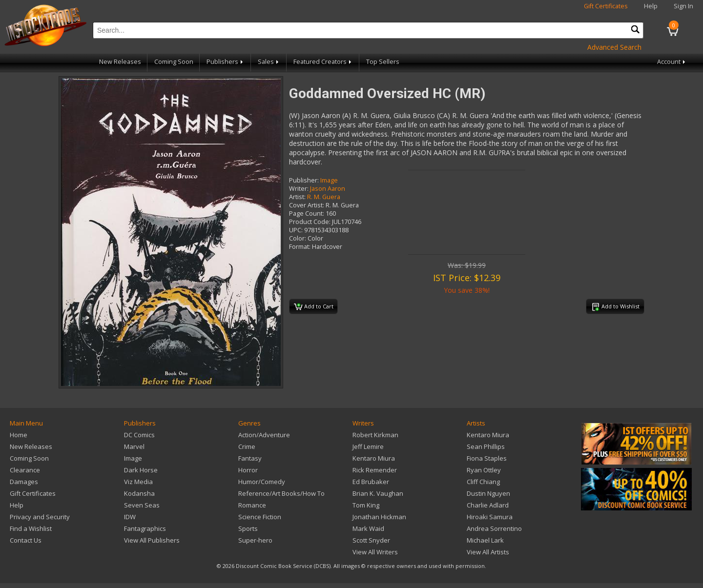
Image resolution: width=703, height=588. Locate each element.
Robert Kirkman (375, 435)
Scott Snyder (371, 540)
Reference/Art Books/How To (281, 493)
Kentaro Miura (374, 458)
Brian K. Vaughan (378, 493)
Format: (300, 247)
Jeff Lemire (368, 446)
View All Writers (375, 552)
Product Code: (310, 222)
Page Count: (307, 213)
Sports (248, 528)
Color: (298, 238)
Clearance (25, 470)
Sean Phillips (486, 446)
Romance (252, 505)
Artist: (297, 197)
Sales (269, 62)
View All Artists (488, 552)
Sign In (683, 6)
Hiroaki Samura (490, 517)
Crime (247, 446)
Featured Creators (323, 62)
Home (19, 435)
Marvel (134, 446)
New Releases (120, 62)
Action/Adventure (264, 435)
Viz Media (138, 482)
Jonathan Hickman (379, 517)
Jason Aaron (328, 189)
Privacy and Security (40, 517)
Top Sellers (383, 62)
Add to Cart (314, 307)
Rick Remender (375, 470)
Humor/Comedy (262, 482)
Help (651, 6)
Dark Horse (141, 470)
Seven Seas (142, 505)
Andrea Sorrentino (494, 528)
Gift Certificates (606, 6)
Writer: (299, 189)
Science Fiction (260, 517)
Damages (24, 482)
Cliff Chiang (483, 482)
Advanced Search (614, 47)
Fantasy (250, 458)
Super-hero (255, 540)
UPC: (296, 230)
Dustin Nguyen (488, 493)
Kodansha (139, 493)
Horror (248, 470)
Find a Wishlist (31, 528)
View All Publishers (152, 540)
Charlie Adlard (488, 505)
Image (329, 180)
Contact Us (26, 540)
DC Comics (139, 435)
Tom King (366, 505)
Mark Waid (368, 528)
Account (672, 62)
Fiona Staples (487, 458)
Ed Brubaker (371, 482)
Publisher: (304, 180)
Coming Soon (174, 62)
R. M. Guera (324, 197)
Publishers (226, 62)
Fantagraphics (145, 528)
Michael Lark (485, 540)
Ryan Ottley (484, 470)
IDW (130, 517)
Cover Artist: (307, 205)
